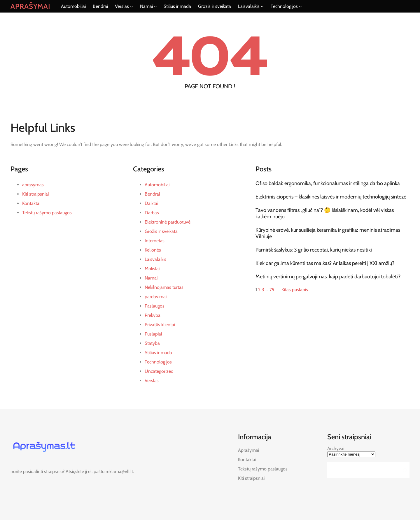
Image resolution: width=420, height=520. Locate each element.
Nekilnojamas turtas (164, 287)
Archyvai (336, 448)
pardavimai (156, 297)
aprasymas (33, 185)
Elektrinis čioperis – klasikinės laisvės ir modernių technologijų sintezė (331, 197)
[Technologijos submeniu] (300, 6)
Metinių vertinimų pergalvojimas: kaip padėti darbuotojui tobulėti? (328, 277)
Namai (151, 278)
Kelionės (153, 250)
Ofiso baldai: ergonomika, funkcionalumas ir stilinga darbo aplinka (328, 183)
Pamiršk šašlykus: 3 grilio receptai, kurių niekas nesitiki (314, 250)
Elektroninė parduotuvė (168, 222)
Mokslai (152, 269)
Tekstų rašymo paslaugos (47, 213)
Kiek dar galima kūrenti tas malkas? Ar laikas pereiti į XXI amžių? (325, 263)
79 (272, 290)
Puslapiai (153, 334)
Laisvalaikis (155, 259)
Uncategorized (159, 371)
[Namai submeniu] (155, 6)
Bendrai (152, 194)
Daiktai (151, 203)
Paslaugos (155, 306)
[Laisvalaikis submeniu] (262, 6)
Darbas (152, 213)
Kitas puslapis (295, 290)
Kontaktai (31, 203)
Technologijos (158, 362)
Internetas (155, 241)
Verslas (152, 381)
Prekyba (153, 315)
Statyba (152, 343)
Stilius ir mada (158, 353)
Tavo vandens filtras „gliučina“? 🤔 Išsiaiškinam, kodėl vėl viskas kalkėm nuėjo (325, 213)
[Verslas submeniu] (132, 6)
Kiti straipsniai (35, 194)
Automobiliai (157, 185)
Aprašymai (30, 6)
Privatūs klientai (160, 325)
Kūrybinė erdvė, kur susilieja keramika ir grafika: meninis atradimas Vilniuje (328, 233)
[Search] (403, 470)
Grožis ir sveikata (161, 231)
